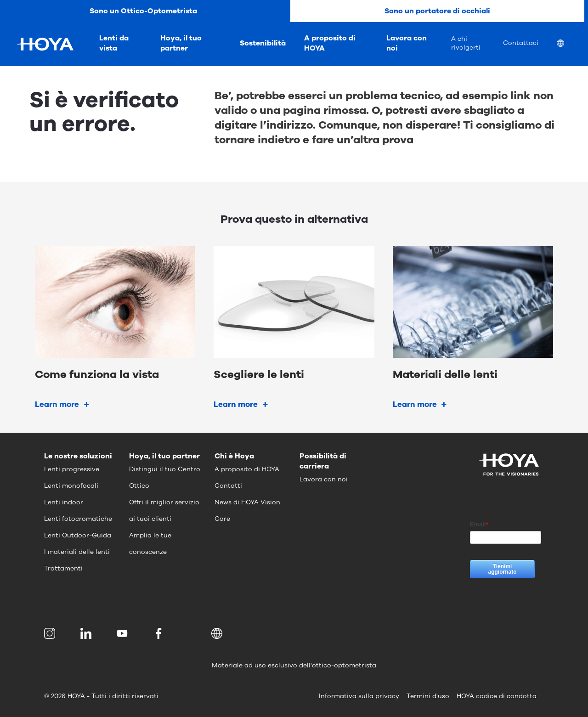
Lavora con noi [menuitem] (407, 43)
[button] (218, 633)
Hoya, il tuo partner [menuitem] (181, 43)
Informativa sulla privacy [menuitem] (359, 696)
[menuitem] (568, 44)
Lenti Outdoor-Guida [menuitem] (78, 535)
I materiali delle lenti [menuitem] (77, 552)
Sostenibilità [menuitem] (263, 43)
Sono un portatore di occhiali (437, 11)
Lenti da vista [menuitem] (114, 43)
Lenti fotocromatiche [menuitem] (78, 519)
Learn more (57, 404)
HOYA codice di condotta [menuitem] (497, 696)
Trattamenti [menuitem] (63, 568)
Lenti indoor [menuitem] (64, 502)
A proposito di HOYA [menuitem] (330, 43)
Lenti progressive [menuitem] (72, 469)
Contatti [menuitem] (228, 486)
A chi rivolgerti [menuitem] (466, 43)
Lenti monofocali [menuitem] (71, 486)
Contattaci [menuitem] (521, 43)
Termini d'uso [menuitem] (428, 696)
